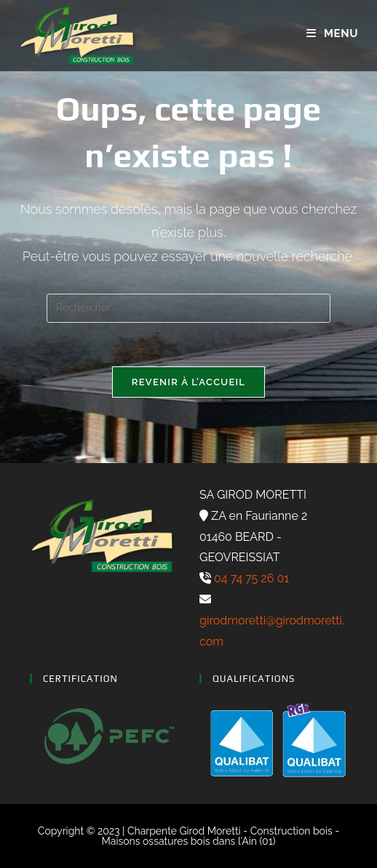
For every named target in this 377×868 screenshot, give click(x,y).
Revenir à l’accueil (189, 382)
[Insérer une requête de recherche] (188, 308)
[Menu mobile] (332, 33)
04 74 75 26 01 (250, 578)
